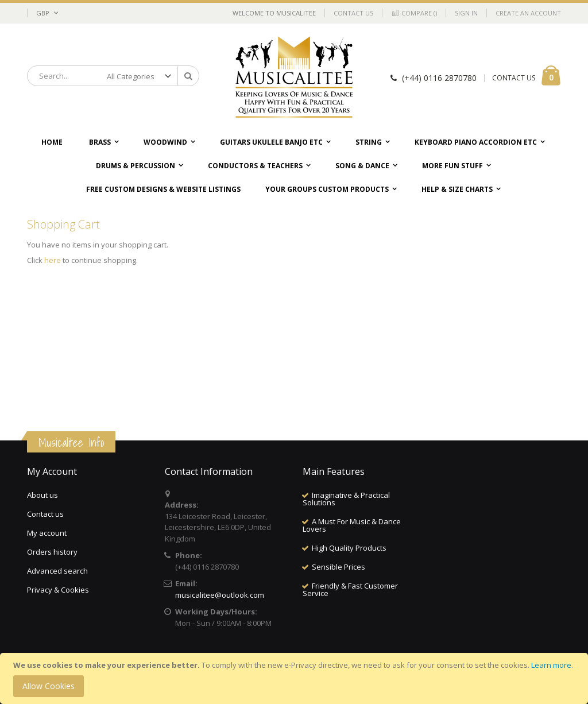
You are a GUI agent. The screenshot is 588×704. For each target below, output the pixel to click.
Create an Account (528, 13)
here (53, 260)
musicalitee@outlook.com (220, 595)
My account (47, 533)
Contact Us (353, 13)
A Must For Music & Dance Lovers (352, 525)
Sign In (466, 13)
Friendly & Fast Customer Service (350, 589)
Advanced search (57, 571)
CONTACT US (514, 78)
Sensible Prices (339, 567)
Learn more (551, 665)
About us (42, 495)
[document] (296, 678)
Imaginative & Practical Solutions (346, 499)
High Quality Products (349, 548)
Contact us (45, 514)
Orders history (52, 552)
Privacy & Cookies (58, 590)
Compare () (414, 13)
